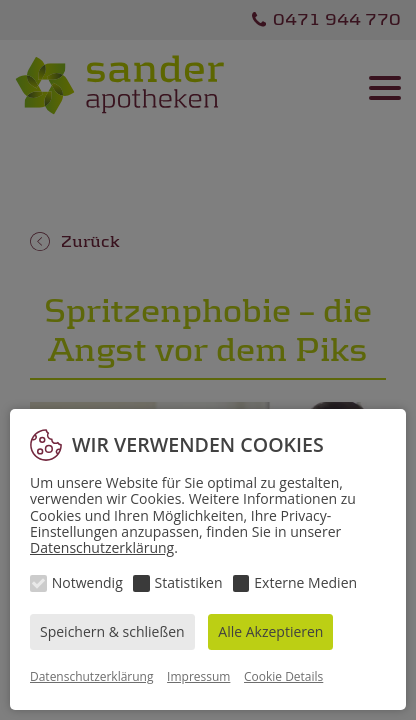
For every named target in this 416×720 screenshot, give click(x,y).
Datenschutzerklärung (102, 547)
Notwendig (87, 582)
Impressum (198, 676)
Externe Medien (305, 582)
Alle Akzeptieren (270, 631)
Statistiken (189, 582)
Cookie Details (283, 676)
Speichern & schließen (112, 631)
